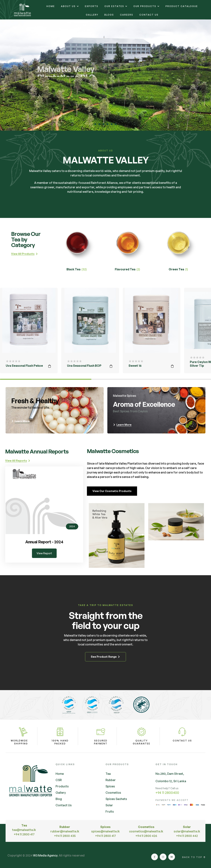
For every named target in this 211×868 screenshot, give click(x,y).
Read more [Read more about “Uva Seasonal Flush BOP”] (111, 366)
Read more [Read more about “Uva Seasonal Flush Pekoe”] (50, 366)
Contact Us (182, 741)
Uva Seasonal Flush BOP (84, 366)
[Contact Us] (182, 732)
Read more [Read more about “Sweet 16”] (172, 366)
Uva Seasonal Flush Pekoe (24, 366)
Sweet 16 (135, 366)
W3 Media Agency (45, 855)
